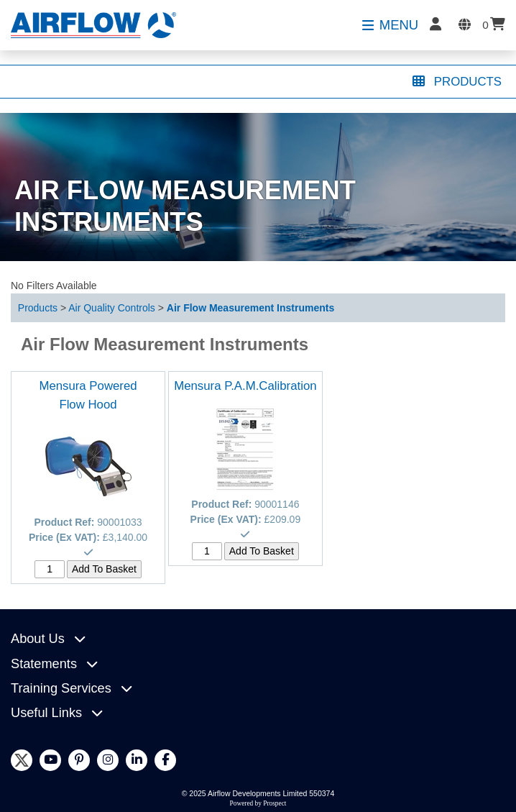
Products (38, 308)
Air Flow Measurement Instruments (250, 308)
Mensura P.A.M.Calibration (245, 386)
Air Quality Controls (112, 308)
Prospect (275, 803)
